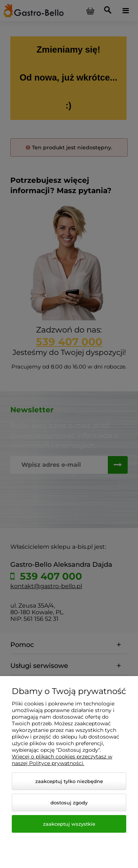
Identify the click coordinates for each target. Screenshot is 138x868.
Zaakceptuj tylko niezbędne (69, 781)
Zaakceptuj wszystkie (69, 824)
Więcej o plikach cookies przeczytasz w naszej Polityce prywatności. (62, 760)
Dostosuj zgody (69, 803)
